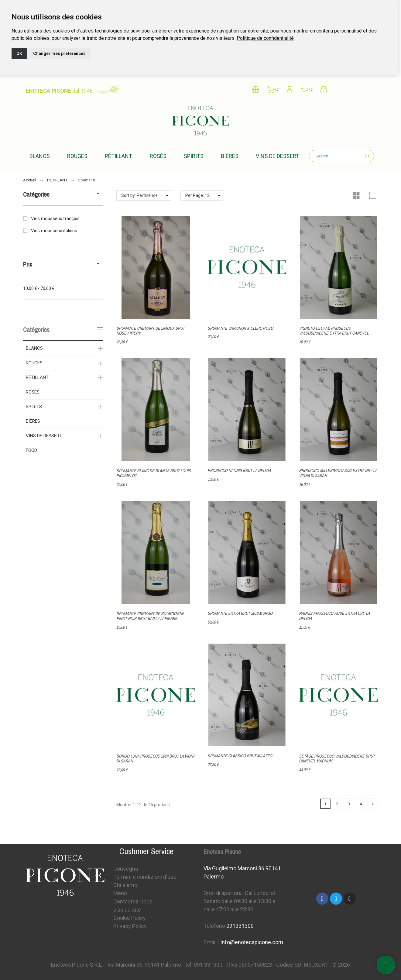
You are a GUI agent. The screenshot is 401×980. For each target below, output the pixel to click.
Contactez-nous (133, 901)
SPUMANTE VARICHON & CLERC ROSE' (240, 328)
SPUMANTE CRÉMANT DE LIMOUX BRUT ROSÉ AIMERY (151, 331)
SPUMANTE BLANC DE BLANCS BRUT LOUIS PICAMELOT (154, 473)
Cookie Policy (130, 918)
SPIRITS (34, 407)
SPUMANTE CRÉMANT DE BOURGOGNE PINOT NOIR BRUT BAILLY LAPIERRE (150, 616)
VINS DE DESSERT (44, 436)
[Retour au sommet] (386, 965)
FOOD (31, 450)
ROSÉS (33, 392)
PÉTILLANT (37, 377)
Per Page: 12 (197, 195)
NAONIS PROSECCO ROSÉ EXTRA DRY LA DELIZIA (334, 616)
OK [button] (19, 53)
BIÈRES (33, 421)
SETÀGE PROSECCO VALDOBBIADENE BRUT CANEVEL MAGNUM (337, 759)
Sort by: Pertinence (139, 195)
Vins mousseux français (55, 218)
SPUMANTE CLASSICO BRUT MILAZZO (240, 756)
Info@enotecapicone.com (252, 942)
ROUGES (34, 363)
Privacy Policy (130, 926)
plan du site (127, 910)
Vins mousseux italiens (54, 231)
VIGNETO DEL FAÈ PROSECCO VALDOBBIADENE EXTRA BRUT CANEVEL (334, 331)
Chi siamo (125, 885)
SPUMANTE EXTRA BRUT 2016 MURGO (240, 613)
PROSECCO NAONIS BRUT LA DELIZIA (239, 471)
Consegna (126, 869)
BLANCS (34, 348)
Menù (120, 893)
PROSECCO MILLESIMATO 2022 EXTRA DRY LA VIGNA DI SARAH (338, 473)
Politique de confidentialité (265, 38)
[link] (265, 38)
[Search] (341, 156)
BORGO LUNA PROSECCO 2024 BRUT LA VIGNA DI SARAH (156, 759)
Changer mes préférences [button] (59, 53)
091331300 (240, 926)
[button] (98, 194)
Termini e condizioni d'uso (145, 877)
